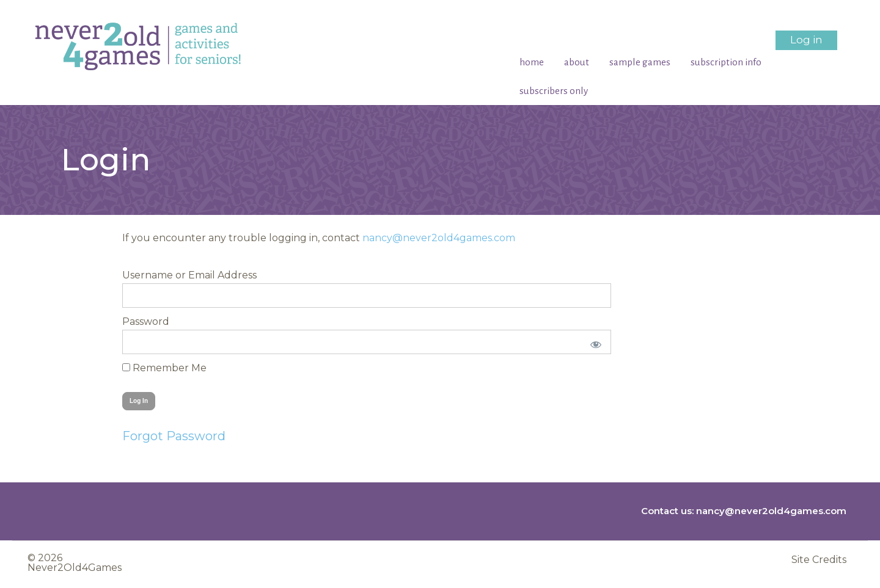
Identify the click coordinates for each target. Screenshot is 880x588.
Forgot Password (174, 436)
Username (148, 275)
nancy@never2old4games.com (439, 238)
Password (146, 321)
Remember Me (164, 368)
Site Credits (819, 558)
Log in (806, 40)
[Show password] (594, 342)
